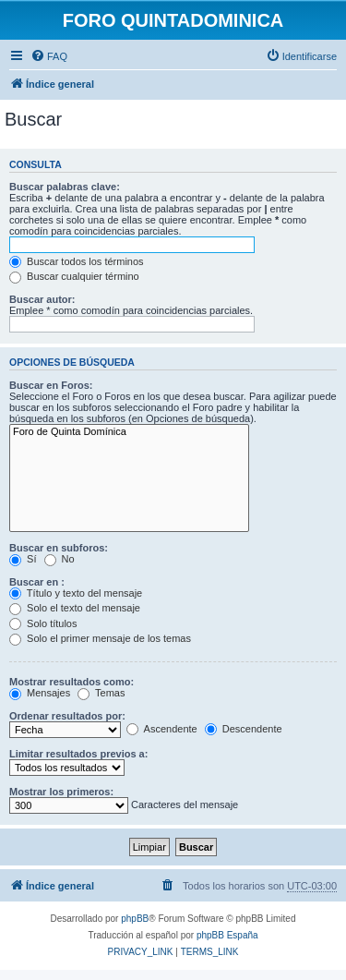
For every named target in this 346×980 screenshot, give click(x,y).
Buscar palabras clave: (65, 187)
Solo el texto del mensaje (75, 608)
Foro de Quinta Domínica (129, 432)
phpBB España (227, 935)
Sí (23, 559)
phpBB (135, 919)
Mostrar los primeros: (61, 792)
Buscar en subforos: (59, 548)
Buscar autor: (42, 299)
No (60, 559)
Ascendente (162, 729)
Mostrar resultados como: (72, 682)
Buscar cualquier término (74, 276)
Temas (101, 693)
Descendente (244, 729)
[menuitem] (49, 56)
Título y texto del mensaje (76, 593)
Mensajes (40, 693)
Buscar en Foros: (51, 385)
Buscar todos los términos (77, 261)
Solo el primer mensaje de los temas (100, 638)
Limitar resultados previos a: (78, 754)
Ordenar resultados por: (67, 716)
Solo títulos (43, 623)
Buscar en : (37, 582)
